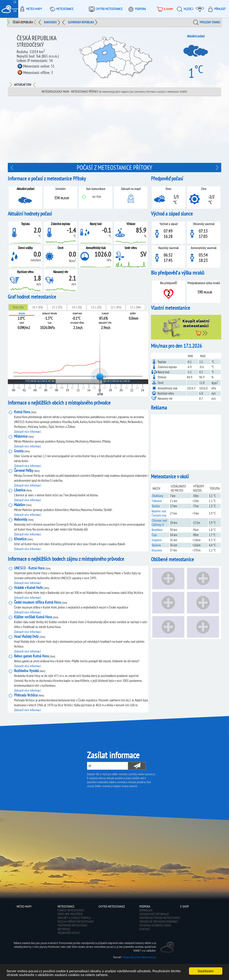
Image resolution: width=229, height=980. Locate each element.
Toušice (156, 506)
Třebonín (157, 501)
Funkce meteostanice (71, 910)
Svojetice (157, 540)
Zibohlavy (157, 496)
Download (146, 910)
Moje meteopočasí (201, 9)
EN (15, 11)
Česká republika (23, 22)
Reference (64, 929)
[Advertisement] (186, 442)
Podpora (136, 9)
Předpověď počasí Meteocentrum (139, 957)
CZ (15, 2)
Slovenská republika (81, 22)
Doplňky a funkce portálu (74, 918)
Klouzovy (157, 550)
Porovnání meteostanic (72, 925)
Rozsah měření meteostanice (76, 922)
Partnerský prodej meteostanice (160, 918)
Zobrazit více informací (27, 431)
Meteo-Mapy (30, 9)
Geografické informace (154, 914)
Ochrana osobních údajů (155, 925)
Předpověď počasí (68, 933)
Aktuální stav (23, 85)
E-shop (185, 906)
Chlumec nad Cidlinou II (159, 523)
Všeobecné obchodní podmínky (159, 922)
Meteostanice (61, 9)
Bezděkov (157, 530)
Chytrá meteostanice (105, 9)
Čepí (154, 535)
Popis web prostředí (70, 914)
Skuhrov (156, 545)
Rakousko (50, 22)
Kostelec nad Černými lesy (159, 513)
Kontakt (145, 929)
